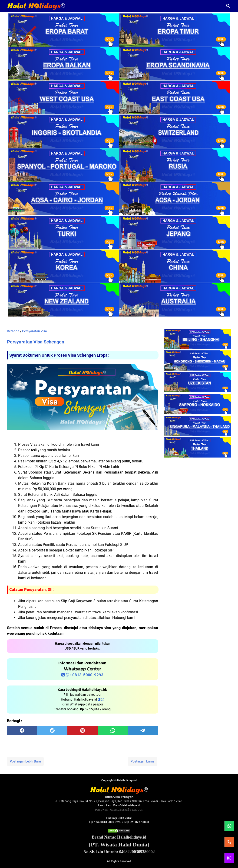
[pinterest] (83, 731)
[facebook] (22, 731)
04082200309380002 (137, 852)
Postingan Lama (143, 761)
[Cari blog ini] (228, 6)
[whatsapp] (113, 731)
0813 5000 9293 (111, 822)
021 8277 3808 (139, 822)
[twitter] (52, 731)
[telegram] (143, 731)
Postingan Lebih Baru (25, 761)
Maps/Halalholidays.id (126, 805)
